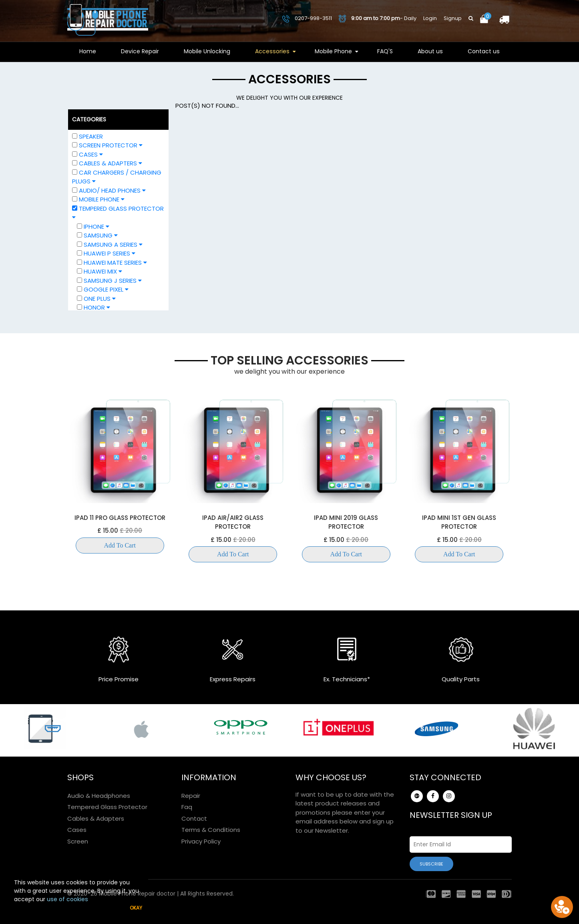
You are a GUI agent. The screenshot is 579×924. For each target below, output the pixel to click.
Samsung (97, 235)
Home (88, 51)
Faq (187, 807)
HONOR (93, 307)
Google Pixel (103, 289)
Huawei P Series (106, 253)
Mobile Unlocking (207, 51)
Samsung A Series (110, 245)
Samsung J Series (109, 281)
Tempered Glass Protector (107, 807)
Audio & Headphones (99, 796)
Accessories (272, 51)
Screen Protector (107, 145)
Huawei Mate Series (112, 263)
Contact (194, 818)
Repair (191, 796)
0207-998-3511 (307, 18)
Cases (87, 154)
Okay (136, 908)
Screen (78, 841)
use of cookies (67, 899)
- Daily (378, 18)
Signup (453, 18)
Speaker (91, 136)
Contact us (484, 51)
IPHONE (93, 226)
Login (430, 18)
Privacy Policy (201, 841)
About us (430, 51)
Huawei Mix (100, 271)
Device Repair (140, 51)
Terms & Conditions (211, 830)
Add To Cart (120, 545)
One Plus (96, 299)
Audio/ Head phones (109, 190)
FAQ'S (385, 51)
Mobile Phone (333, 51)
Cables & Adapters (107, 163)
